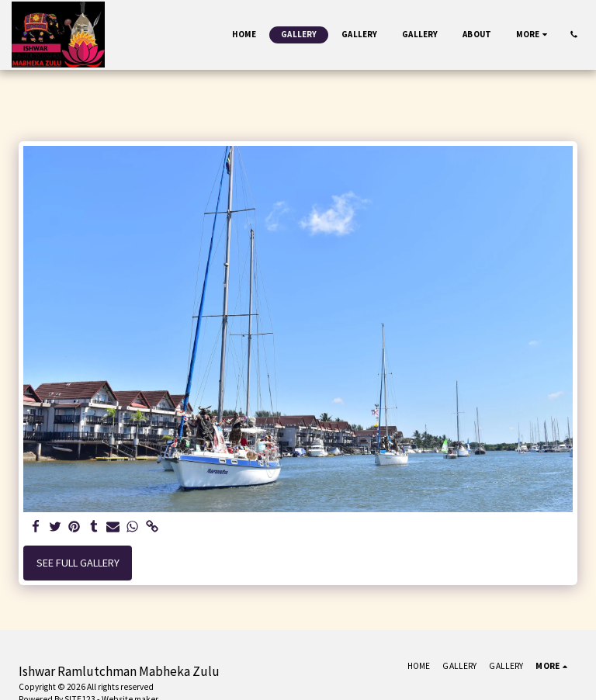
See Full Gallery (78, 563)
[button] (574, 35)
